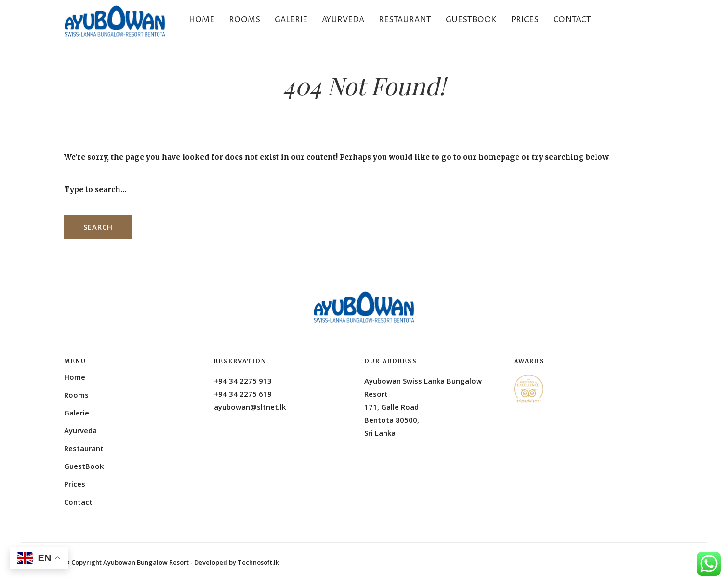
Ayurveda (343, 20)
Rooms (245, 20)
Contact (572, 20)
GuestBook (471, 20)
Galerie (291, 20)
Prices (525, 20)
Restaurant (405, 20)
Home (202, 20)
